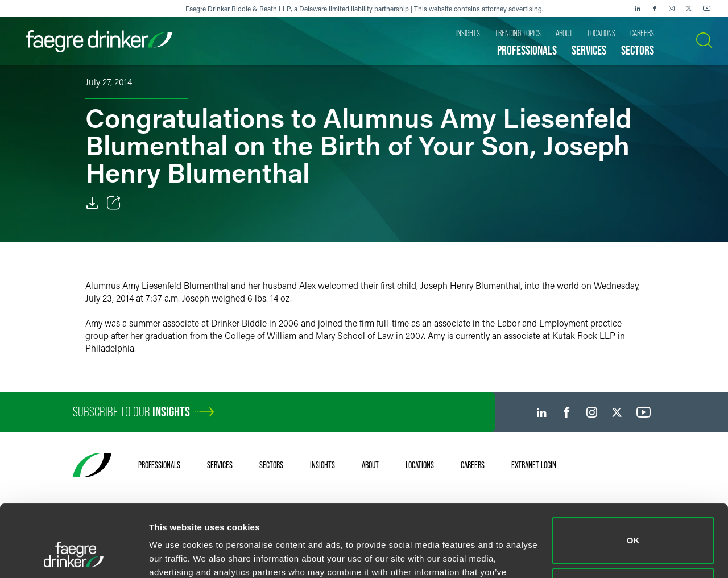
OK (633, 479)
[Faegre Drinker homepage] (99, 41)
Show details (175, 556)
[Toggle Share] (114, 203)
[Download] (92, 203)
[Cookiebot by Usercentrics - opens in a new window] (74, 556)
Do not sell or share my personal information (633, 529)
